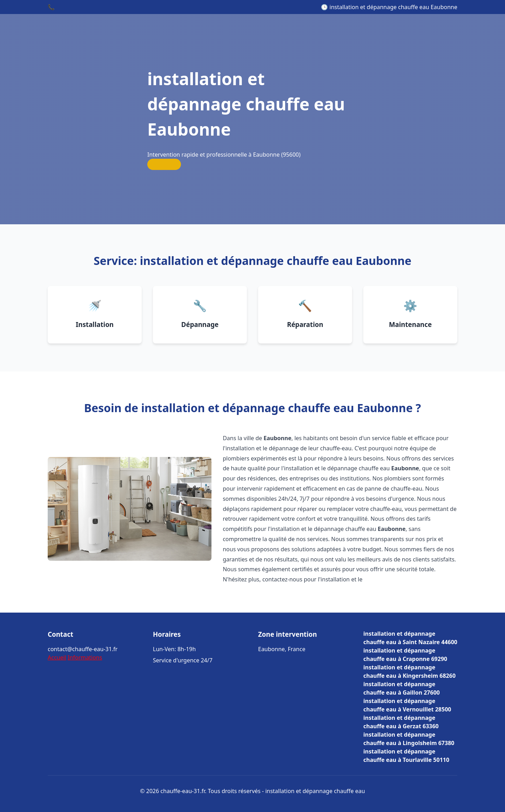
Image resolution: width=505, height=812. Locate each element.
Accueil (57, 657)
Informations (85, 657)
